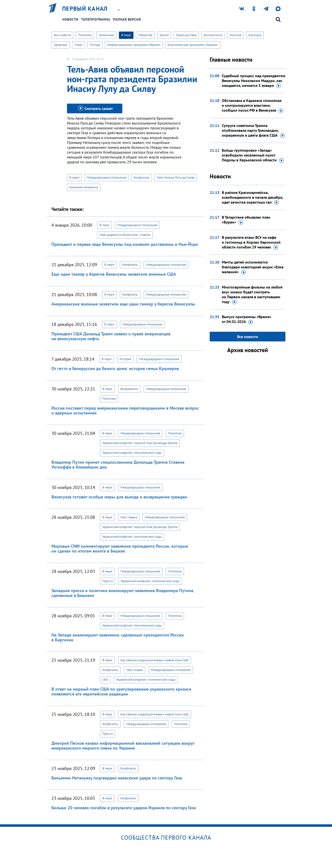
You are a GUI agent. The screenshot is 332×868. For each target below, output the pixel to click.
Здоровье (61, 45)
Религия (236, 35)
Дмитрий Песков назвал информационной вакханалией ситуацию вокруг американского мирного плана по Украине (123, 746)
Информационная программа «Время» (134, 45)
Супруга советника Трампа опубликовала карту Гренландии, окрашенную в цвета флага (253, 131)
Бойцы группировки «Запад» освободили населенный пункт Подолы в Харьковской (253, 155)
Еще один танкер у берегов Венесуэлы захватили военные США (114, 274)
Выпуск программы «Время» (247, 319)
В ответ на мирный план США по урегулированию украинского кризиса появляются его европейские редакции (121, 691)
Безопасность (213, 35)
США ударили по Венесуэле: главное (125, 235)
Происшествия (186, 35)
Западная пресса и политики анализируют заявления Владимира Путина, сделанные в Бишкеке (123, 593)
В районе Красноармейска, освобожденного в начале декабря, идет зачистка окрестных (252, 198)
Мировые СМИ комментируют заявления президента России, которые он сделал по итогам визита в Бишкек (120, 549)
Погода (95, 45)
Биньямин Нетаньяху (84, 187)
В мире (126, 35)
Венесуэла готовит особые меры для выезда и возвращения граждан (119, 497)
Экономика (106, 35)
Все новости (62, 35)
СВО (105, 680)
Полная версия (127, 19)
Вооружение (129, 389)
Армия (164, 35)
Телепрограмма (96, 19)
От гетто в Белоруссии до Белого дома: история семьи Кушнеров (115, 368)
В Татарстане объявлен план (246, 220)
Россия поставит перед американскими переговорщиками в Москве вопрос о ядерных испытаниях (125, 410)
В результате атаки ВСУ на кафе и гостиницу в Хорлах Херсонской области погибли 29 (251, 242)
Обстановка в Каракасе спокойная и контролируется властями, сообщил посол (253, 106)
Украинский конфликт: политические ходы (132, 453)
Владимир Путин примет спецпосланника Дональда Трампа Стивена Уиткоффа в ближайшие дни (118, 465)
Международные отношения (107, 178)
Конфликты (142, 178)
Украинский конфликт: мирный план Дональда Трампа (140, 443)
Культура (255, 35)
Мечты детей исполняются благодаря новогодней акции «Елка (253, 267)
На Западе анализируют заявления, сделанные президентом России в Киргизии (118, 637)
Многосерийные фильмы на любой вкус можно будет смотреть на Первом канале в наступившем (252, 295)
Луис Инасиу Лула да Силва (176, 178)
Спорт (79, 45)
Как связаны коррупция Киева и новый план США (154, 660)
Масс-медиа (129, 517)
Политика (85, 35)
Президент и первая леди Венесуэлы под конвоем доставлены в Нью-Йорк (125, 244)
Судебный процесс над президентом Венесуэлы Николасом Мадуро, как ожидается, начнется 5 (254, 81)
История (125, 359)
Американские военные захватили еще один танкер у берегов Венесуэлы (123, 304)
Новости (70, 19)
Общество (145, 35)
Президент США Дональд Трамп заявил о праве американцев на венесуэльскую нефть (111, 336)
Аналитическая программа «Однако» (193, 45)
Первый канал (85, 9)
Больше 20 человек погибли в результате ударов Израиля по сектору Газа (124, 808)
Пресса (108, 581)
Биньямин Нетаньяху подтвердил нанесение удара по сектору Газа (117, 778)
